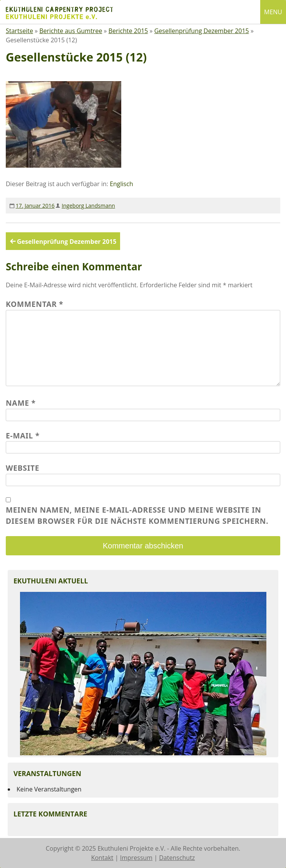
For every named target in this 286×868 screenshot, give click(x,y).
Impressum (136, 858)
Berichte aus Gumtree (71, 31)
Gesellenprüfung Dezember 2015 (202, 31)
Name (21, 403)
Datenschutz (177, 858)
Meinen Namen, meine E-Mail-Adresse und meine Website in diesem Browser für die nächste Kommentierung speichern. (137, 515)
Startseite (19, 31)
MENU (273, 12)
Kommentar (35, 304)
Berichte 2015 (128, 31)
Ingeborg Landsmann (88, 206)
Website (23, 468)
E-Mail (23, 436)
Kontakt (102, 858)
